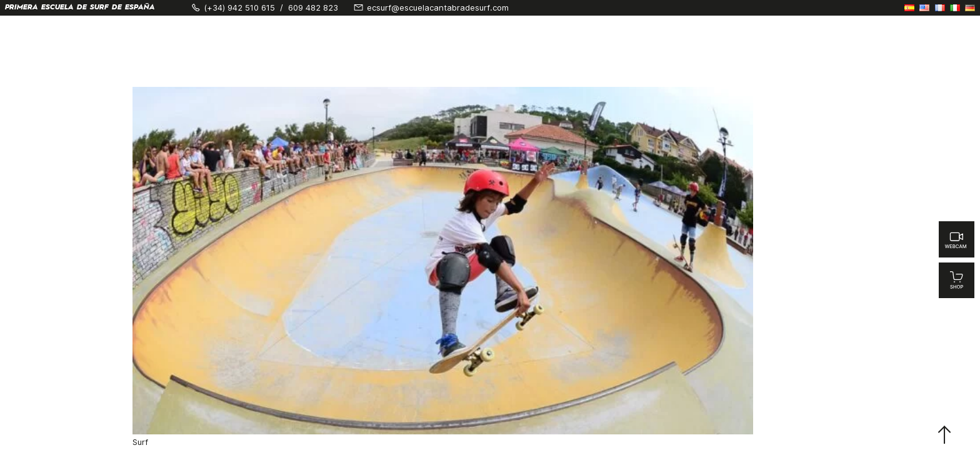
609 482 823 (313, 8)
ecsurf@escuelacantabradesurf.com (438, 8)
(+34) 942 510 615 (239, 8)
